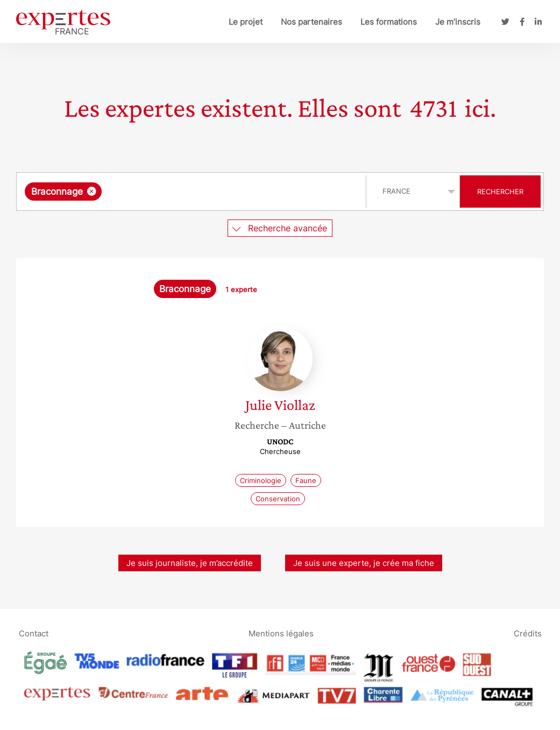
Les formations (389, 22)
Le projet (246, 22)
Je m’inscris (458, 22)
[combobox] (193, 192)
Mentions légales (281, 633)
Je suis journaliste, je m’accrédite (190, 563)
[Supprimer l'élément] (92, 191)
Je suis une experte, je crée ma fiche (364, 563)
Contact (34, 633)
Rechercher (500, 192)
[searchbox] (215, 192)
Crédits (528, 633)
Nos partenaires (311, 22)
